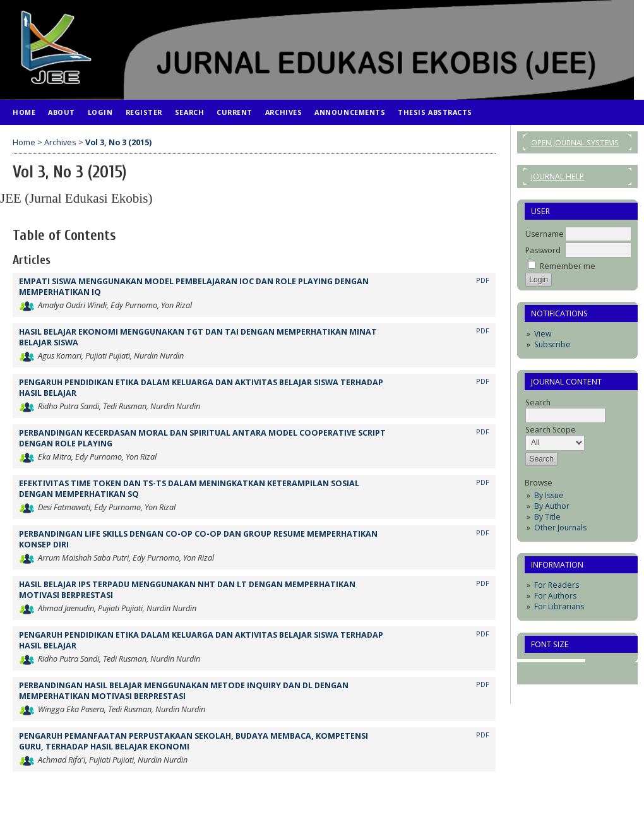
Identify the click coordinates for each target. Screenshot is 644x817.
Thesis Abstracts (435, 112)
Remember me (568, 266)
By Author (552, 506)
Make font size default (556, 666)
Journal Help (558, 176)
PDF (483, 280)
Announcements (350, 112)
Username (545, 234)
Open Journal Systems (575, 142)
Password (543, 250)
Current (235, 112)
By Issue (549, 495)
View (543, 334)
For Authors (555, 596)
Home (24, 112)
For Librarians (559, 606)
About (62, 112)
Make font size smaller (536, 666)
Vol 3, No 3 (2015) (118, 142)
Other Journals (560, 528)
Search (189, 112)
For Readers (557, 585)
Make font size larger (576, 666)
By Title (547, 517)
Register (144, 112)
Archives (283, 112)
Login (100, 112)
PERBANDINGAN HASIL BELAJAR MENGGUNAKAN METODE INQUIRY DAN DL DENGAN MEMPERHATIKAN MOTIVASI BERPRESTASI (184, 691)
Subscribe (552, 344)
